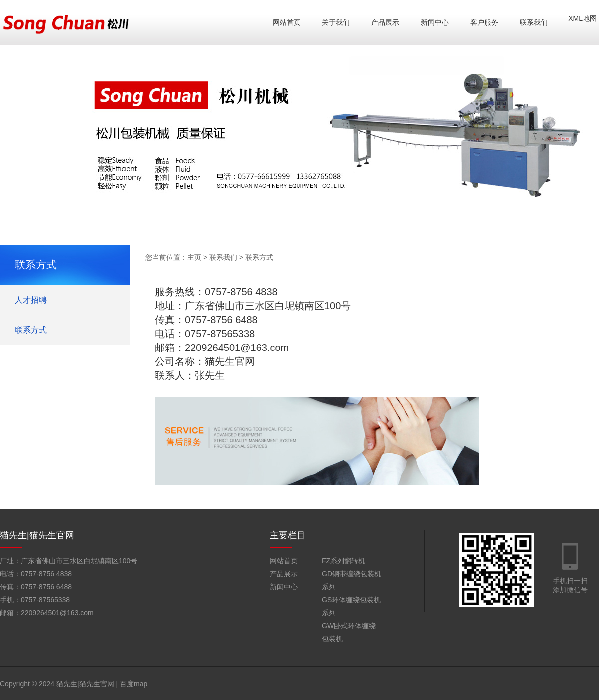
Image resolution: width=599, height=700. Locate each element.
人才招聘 (31, 300)
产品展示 (385, 22)
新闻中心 (435, 22)
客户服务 (484, 22)
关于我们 (336, 22)
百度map (134, 684)
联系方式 (31, 330)
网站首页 (287, 22)
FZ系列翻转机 (344, 561)
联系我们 (534, 22)
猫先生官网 (230, 361)
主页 (194, 257)
